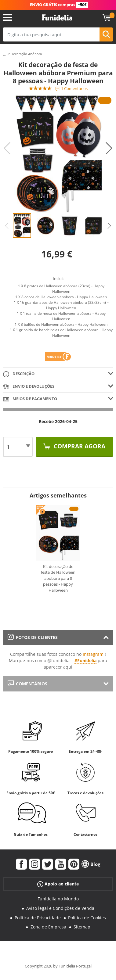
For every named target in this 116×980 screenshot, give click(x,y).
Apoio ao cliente (58, 884)
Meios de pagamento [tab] (30, 399)
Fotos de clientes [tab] (33, 637)
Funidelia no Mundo (58, 899)
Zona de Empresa (48, 927)
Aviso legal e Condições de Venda (60, 908)
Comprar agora (79, 446)
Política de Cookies (87, 918)
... (4, 54)
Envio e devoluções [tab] (29, 387)
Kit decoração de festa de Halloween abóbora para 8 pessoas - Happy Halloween (58, 578)
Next (109, 148)
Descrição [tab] (19, 374)
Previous (7, 148)
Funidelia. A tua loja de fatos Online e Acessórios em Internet (57, 18)
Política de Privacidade (38, 918)
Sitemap (82, 927)
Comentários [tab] (27, 684)
